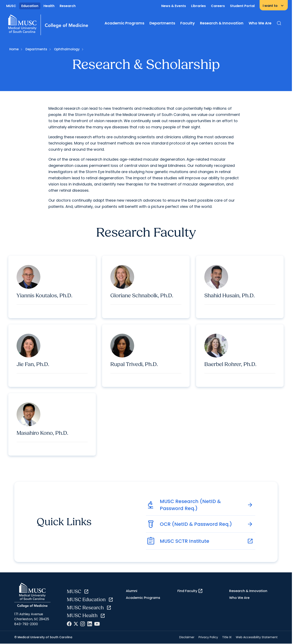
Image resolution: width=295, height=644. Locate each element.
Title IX (227, 637)
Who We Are (260, 23)
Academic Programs (124, 23)
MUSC (11, 6)
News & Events (174, 6)
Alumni (132, 591)
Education (30, 6)
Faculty (188, 23)
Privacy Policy (208, 637)
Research (68, 6)
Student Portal (242, 6)
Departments (162, 23)
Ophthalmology (67, 49)
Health (49, 6)
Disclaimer (187, 637)
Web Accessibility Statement (257, 637)
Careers (218, 6)
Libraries (198, 6)
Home (14, 49)
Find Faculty (190, 591)
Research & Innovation (222, 23)
